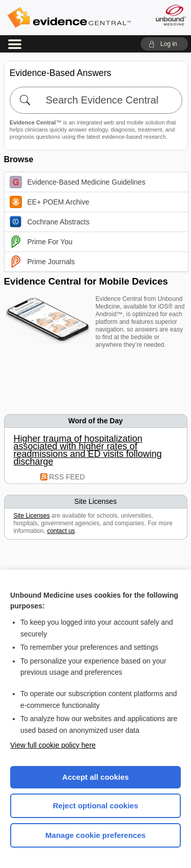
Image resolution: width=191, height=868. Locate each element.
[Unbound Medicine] (170, 15)
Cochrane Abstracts (50, 222)
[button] (164, 44)
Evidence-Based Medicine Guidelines (78, 182)
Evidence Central (69, 18)
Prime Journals (42, 262)
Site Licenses (31, 516)
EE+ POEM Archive (50, 202)
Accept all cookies (95, 777)
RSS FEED (67, 477)
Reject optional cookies (96, 806)
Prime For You (41, 242)
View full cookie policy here (53, 745)
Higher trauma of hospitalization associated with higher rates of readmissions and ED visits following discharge (87, 450)
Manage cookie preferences (95, 835)
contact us (61, 531)
